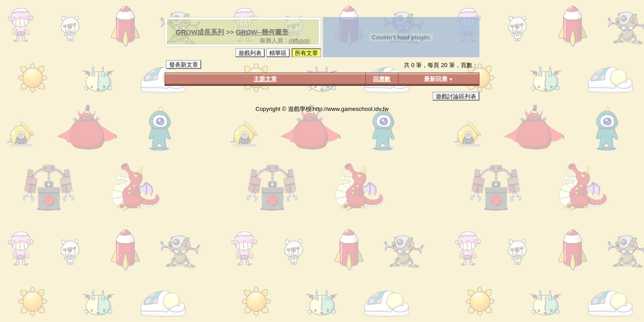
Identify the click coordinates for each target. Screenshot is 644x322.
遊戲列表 (250, 53)
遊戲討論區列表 (456, 96)
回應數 (382, 79)
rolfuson (299, 40)
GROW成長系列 (200, 32)
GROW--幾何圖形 (262, 32)
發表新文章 (184, 65)
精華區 (278, 53)
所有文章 (306, 53)
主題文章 (265, 79)
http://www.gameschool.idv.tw (351, 109)
